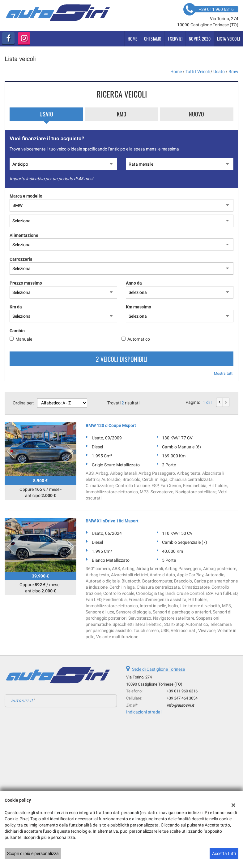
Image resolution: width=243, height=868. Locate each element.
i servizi (175, 39)
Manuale (24, 339)
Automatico (139, 339)
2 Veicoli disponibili (122, 359)
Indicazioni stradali (144, 712)
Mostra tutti (224, 373)
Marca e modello (26, 196)
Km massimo (139, 307)
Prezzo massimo (26, 283)
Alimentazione (24, 235)
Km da (16, 307)
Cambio (17, 331)
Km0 (121, 114)
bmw (233, 72)
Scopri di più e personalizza (33, 853)
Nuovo (196, 114)
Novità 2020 (200, 39)
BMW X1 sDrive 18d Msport (112, 521)
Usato (46, 114)
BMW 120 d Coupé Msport (111, 425)
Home (133, 39)
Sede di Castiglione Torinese (158, 669)
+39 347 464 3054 (182, 698)
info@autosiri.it (180, 705)
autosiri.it (22, 700)
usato (219, 72)
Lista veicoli (228, 39)
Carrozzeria (21, 259)
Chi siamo (153, 39)
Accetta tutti (224, 853)
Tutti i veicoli (198, 72)
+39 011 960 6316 (182, 691)
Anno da (134, 283)
